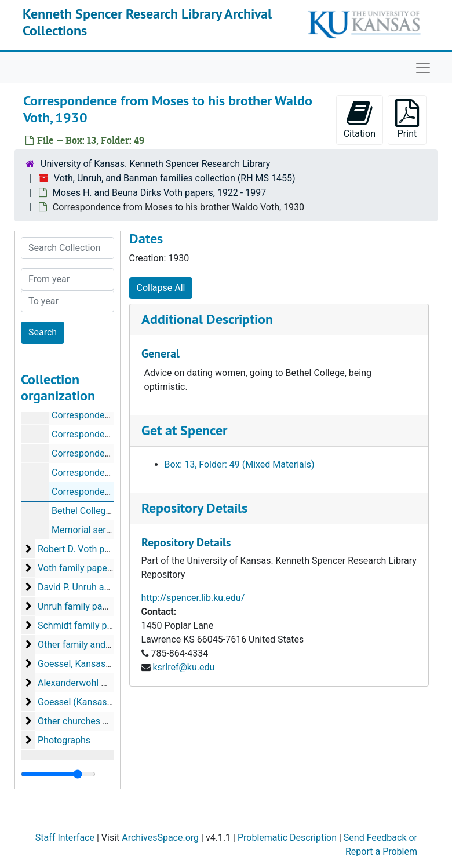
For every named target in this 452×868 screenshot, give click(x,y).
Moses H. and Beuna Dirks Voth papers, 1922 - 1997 (159, 193)
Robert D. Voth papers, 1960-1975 (107, 549)
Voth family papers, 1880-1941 (101, 568)
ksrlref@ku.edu (183, 667)
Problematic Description (287, 838)
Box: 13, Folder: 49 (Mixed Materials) (240, 464)
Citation (360, 119)
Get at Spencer (184, 430)
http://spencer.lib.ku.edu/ (193, 598)
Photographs (64, 740)
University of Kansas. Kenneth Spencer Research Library (155, 164)
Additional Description (207, 319)
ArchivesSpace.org (160, 838)
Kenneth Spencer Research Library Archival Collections (147, 22)
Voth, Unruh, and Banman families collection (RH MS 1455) (175, 178)
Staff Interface (65, 838)
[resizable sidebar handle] (58, 774)
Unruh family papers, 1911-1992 (103, 606)
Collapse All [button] (161, 288)
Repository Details (194, 508)
